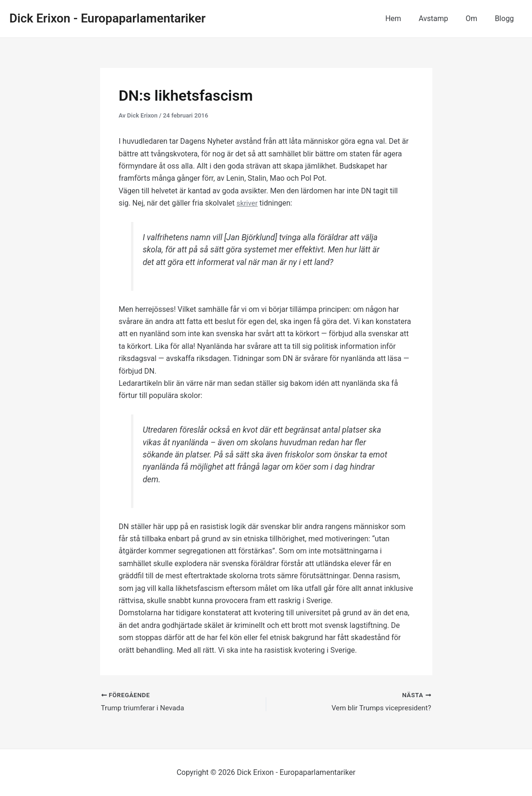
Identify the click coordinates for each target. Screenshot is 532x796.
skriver (248, 203)
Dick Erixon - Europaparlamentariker (107, 18)
